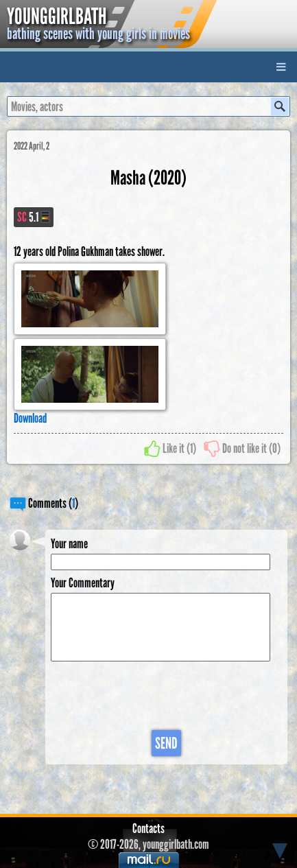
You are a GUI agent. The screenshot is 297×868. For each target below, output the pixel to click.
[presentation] (155, 696)
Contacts (148, 829)
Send (166, 743)
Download (30, 418)
